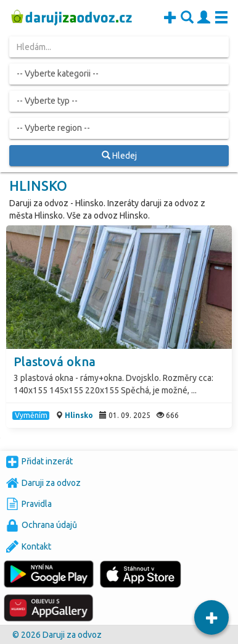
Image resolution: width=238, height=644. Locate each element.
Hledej (119, 156)
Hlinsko (79, 415)
